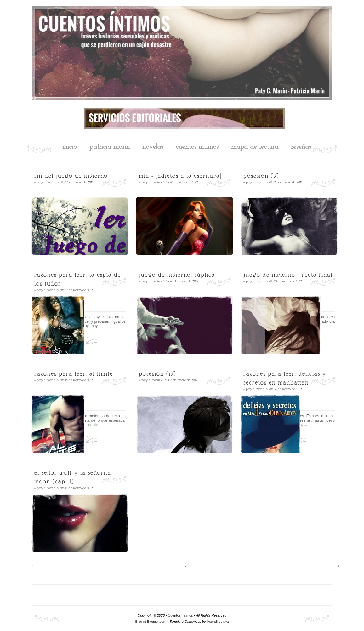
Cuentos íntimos (180, 615)
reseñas (301, 147)
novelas (153, 147)
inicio (70, 147)
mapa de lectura (255, 147)
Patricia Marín (110, 147)
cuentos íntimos (197, 147)
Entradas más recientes (33, 566)
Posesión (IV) (157, 374)
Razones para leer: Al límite (74, 374)
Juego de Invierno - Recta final (288, 275)
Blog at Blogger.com (151, 622)
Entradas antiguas (337, 566)
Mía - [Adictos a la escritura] (180, 176)
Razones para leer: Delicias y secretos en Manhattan (285, 378)
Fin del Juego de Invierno (71, 176)
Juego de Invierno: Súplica (177, 275)
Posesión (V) (261, 176)
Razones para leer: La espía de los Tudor (78, 279)
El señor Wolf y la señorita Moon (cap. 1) (73, 477)
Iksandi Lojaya (218, 622)
